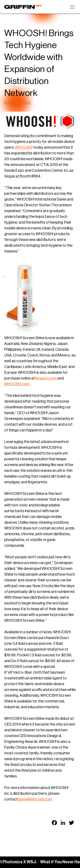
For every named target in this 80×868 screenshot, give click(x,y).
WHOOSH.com (17, 384)
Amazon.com (46, 378)
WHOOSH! (24, 147)
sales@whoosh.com (35, 799)
